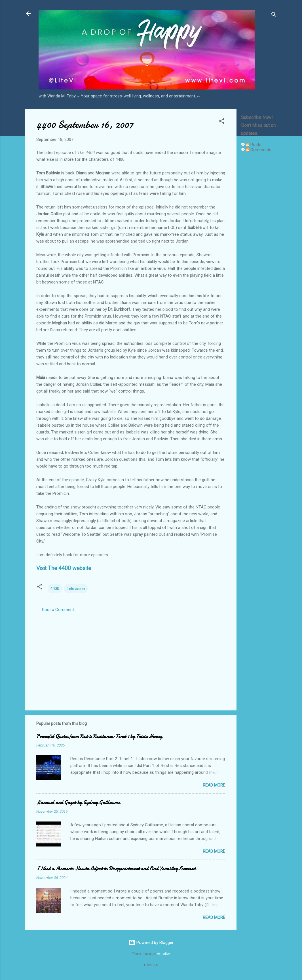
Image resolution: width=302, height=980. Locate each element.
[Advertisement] (259, 242)
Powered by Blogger (151, 943)
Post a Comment (58, 610)
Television (76, 589)
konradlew (163, 954)
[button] (222, 122)
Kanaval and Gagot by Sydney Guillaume (78, 803)
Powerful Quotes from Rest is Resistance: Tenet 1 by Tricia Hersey (99, 736)
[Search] (274, 15)
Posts (254, 145)
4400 (55, 589)
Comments (259, 150)
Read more (214, 785)
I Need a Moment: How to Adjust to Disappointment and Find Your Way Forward (116, 869)
